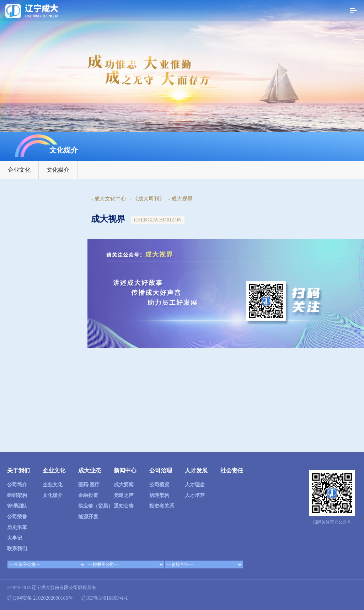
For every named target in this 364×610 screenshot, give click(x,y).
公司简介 (17, 485)
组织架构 (17, 495)
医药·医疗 (89, 485)
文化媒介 (58, 170)
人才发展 (196, 470)
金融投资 (88, 495)
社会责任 (232, 470)
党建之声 (124, 495)
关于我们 (18, 470)
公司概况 (159, 485)
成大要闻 (124, 485)
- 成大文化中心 (109, 199)
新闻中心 (125, 470)
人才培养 (195, 495)
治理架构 (159, 495)
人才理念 (195, 485)
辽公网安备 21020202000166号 (40, 598)
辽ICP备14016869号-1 (104, 598)
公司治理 (161, 470)
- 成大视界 (180, 199)
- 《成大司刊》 (147, 199)
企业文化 (19, 170)
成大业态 (90, 470)
